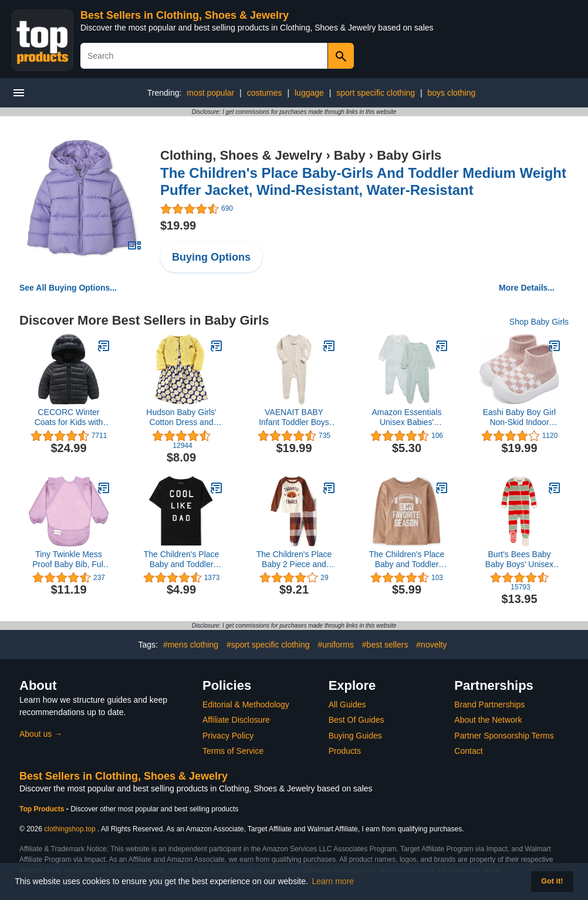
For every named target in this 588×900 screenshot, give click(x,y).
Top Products (43, 809)
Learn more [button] (333, 881)
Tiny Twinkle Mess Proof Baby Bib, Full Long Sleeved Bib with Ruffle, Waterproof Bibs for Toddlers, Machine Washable (69, 559)
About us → (41, 734)
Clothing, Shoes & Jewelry (241, 155)
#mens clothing (191, 645)
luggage (309, 93)
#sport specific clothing (268, 645)
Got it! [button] (552, 881)
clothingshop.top (70, 829)
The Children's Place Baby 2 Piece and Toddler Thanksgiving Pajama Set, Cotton (294, 559)
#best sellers (385, 645)
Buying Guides (355, 736)
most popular (210, 93)
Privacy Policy (228, 736)
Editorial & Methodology (246, 705)
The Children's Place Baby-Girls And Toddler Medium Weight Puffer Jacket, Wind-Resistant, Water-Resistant (363, 181)
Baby (350, 155)
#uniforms (335, 645)
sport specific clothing (376, 93)
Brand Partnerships (489, 705)
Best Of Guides (356, 720)
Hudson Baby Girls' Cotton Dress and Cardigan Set (181, 417)
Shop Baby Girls (539, 322)
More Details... (527, 288)
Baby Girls (409, 155)
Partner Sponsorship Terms (504, 736)
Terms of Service (233, 751)
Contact (468, 751)
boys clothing (452, 93)
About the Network (488, 720)
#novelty (431, 645)
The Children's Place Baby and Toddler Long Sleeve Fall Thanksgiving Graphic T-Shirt (406, 559)
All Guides (347, 705)
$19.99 (178, 225)
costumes (265, 93)
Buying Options (211, 257)
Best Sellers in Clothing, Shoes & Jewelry (185, 15)
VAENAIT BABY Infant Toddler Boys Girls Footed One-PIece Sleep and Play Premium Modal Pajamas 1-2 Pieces (294, 417)
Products (345, 751)
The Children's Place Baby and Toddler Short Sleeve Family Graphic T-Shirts (182, 559)
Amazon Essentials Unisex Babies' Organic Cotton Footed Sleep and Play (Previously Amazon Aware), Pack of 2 (406, 417)
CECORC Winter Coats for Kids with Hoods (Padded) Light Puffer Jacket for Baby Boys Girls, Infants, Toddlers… (69, 417)
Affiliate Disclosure (236, 720)
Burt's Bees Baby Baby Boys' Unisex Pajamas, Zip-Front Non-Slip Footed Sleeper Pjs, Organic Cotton (519, 559)
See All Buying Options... (68, 288)
